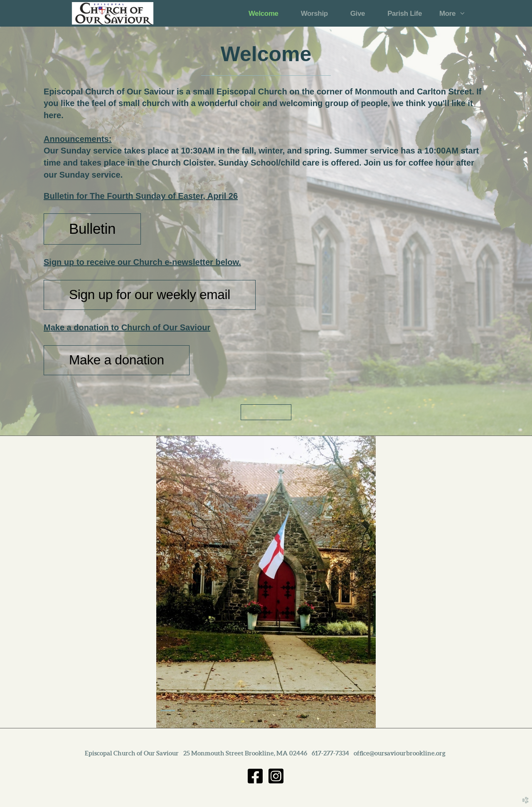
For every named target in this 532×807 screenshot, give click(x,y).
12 (364, 710)
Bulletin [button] (92, 229)
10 (329, 710)
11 (346, 710)
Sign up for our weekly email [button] (150, 295)
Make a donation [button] (117, 360)
